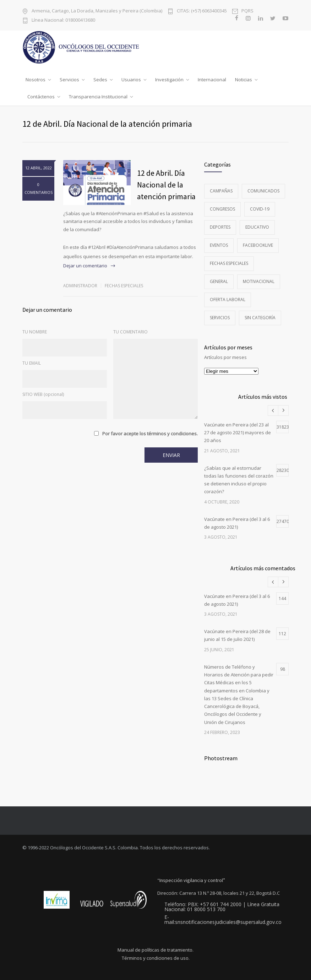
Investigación (169, 80)
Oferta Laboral (228, 300)
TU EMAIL (32, 363)
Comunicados (263, 191)
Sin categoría (260, 318)
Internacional (212, 80)
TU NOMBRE (35, 332)
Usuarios (131, 80)
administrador (80, 286)
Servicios (69, 80)
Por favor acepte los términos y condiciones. (150, 434)
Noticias (244, 80)
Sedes (100, 80)
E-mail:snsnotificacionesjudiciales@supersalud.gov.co (223, 920)
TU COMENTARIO (130, 332)
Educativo (257, 227)
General (219, 281)
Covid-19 (260, 209)
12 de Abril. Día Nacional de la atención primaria (166, 185)
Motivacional (259, 281)
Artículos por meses (225, 357)
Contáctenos (41, 97)
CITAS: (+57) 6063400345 (202, 11)
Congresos (222, 209)
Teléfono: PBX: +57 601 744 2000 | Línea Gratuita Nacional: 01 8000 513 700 (222, 907)
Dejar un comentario (85, 266)
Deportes (220, 227)
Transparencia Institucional (98, 97)
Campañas (221, 191)
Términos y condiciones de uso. (156, 958)
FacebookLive (258, 245)
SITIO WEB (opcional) (43, 394)
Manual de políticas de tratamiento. (155, 950)
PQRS (247, 11)
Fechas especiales (124, 286)
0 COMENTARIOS (39, 188)
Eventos (219, 245)
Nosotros (36, 80)
